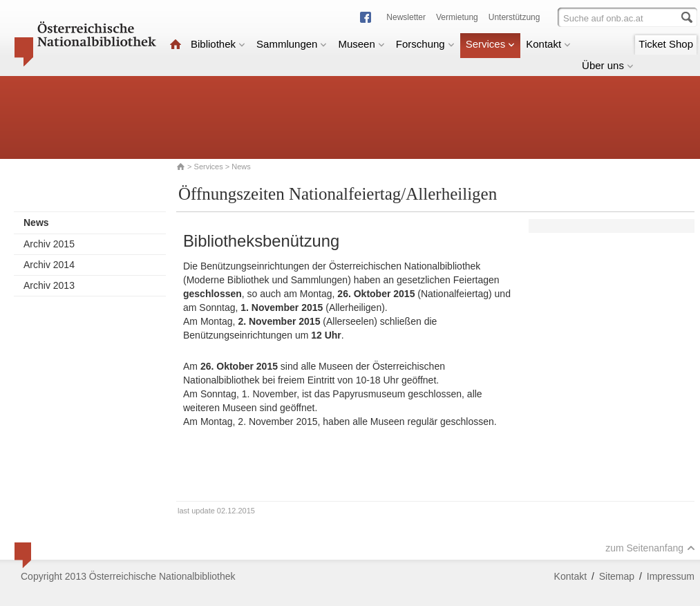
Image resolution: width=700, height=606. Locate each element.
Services (491, 44)
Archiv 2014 (49, 265)
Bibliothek (218, 44)
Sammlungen (292, 44)
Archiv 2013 (49, 285)
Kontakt (548, 44)
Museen (361, 44)
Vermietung (457, 17)
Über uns (608, 65)
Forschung (425, 44)
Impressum (671, 576)
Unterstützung (514, 17)
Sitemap (617, 576)
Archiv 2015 (49, 244)
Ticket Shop (666, 44)
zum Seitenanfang (650, 548)
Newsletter (406, 17)
